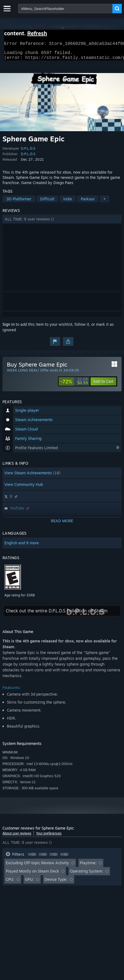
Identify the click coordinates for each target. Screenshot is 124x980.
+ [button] (104, 202)
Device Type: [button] (56, 883)
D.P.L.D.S (28, 152)
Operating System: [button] (86, 874)
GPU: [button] (29, 883)
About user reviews (17, 837)
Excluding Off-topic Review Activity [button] (37, 866)
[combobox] (65, 9)
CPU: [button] (10, 883)
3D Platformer (19, 202)
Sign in (9, 328)
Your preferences (49, 837)
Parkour (88, 202)
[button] (62, 222)
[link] (74, 385)
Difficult (47, 202)
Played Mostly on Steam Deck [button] (32, 874)
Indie (68, 202)
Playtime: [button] (88, 866)
